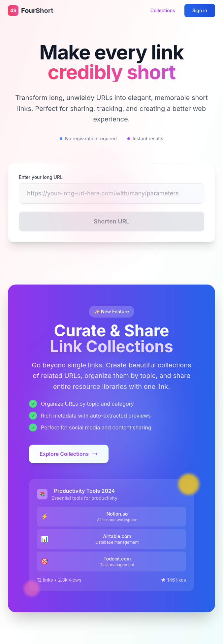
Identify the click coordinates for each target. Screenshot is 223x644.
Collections (163, 10)
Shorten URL (112, 221)
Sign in (200, 10)
